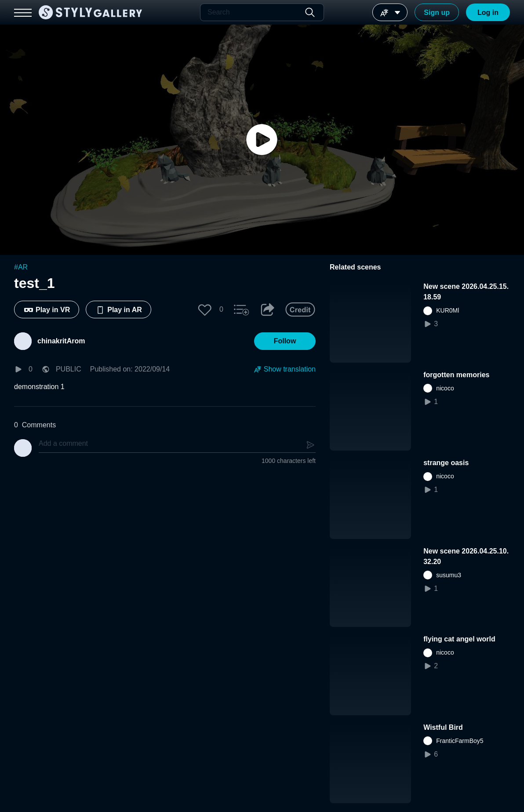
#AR (21, 267)
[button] (205, 310)
